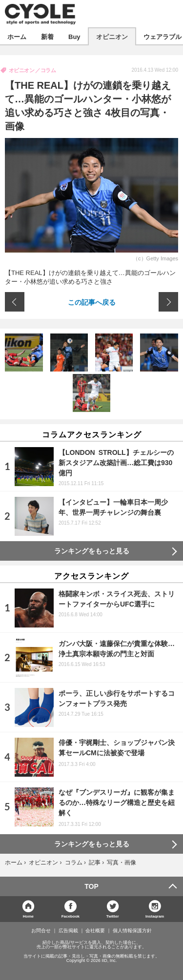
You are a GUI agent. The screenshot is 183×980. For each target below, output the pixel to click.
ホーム (17, 36)
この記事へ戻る (92, 302)
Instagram (155, 916)
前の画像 (15, 302)
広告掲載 (68, 931)
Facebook (71, 916)
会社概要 (95, 931)
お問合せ (41, 931)
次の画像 (168, 302)
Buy (74, 36)
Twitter (113, 916)
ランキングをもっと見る (92, 551)
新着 (47, 36)
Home (28, 916)
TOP (91, 886)
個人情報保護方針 (132, 931)
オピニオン (112, 36)
